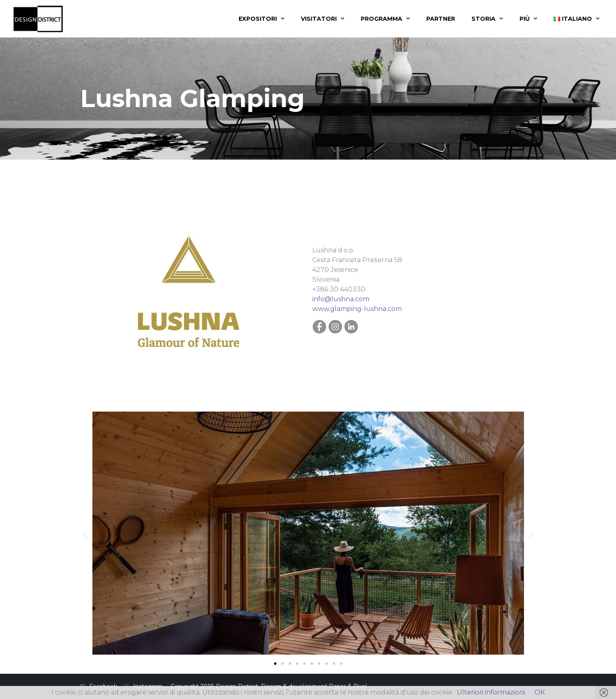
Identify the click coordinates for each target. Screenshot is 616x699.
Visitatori (323, 19)
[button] (85, 535)
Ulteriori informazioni (491, 692)
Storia (487, 19)
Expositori (262, 19)
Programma (385, 19)
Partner (441, 19)
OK (540, 692)
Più (528, 19)
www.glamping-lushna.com (357, 309)
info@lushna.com (341, 299)
